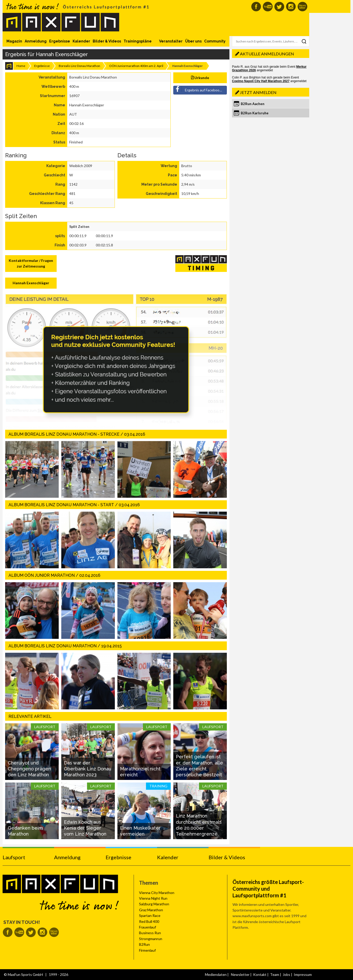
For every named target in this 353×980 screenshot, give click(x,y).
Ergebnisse (60, 41)
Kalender (81, 41)
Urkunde (200, 78)
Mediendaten (216, 974)
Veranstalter (171, 41)
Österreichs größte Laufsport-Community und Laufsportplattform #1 (268, 889)
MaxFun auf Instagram (291, 7)
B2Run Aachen (253, 104)
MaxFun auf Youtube (268, 7)
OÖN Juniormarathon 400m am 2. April (136, 66)
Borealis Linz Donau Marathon (79, 66)
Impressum (303, 974)
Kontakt (260, 974)
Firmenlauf (147, 950)
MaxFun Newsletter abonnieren (302, 7)
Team (275, 974)
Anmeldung (36, 41)
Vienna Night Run (153, 898)
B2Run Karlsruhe (255, 113)
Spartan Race (150, 915)
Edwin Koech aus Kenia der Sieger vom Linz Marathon (85, 828)
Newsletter (240, 974)
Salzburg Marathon (154, 904)
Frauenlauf (148, 927)
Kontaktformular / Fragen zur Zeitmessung (31, 263)
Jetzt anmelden (258, 92)
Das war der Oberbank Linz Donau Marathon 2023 (88, 769)
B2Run (144, 944)
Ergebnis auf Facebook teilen (200, 89)
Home (21, 66)
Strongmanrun (151, 939)
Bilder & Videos (107, 41)
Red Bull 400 (149, 921)
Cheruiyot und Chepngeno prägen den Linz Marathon (29, 769)
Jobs (286, 974)
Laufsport (14, 857)
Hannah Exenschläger (31, 283)
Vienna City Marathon (157, 893)
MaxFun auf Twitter (279, 7)
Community (215, 41)
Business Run (150, 933)
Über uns (193, 41)
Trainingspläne (138, 41)
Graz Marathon (151, 910)
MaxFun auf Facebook (256, 7)
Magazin (14, 41)
